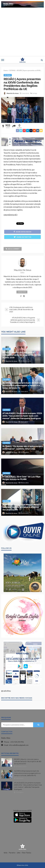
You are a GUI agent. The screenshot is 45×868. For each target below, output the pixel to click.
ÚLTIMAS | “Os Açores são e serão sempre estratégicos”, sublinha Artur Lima (22, 448)
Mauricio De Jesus (13, 93)
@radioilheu (6, 691)
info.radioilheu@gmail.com (19, 745)
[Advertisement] (22, 33)
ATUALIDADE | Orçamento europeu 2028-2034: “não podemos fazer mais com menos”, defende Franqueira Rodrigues (22, 416)
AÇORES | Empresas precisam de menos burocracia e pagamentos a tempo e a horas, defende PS (22, 385)
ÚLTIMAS (8, 75)
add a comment (13, 249)
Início (6, 853)
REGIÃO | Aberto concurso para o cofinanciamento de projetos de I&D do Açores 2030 (22, 355)
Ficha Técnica (26, 853)
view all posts (22, 292)
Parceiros (12, 853)
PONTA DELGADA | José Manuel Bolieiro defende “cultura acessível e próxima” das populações (22, 507)
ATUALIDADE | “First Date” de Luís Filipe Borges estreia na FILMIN (21, 478)
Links (19, 853)
